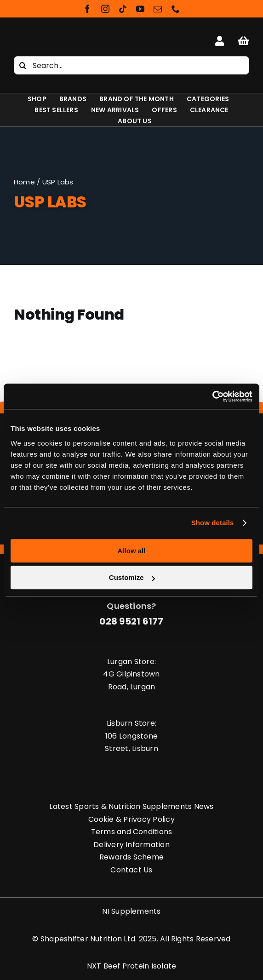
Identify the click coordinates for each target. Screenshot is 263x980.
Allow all (132, 551)
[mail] (158, 9)
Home (24, 182)
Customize (132, 577)
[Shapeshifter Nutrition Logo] (52, 35)
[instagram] (105, 9)
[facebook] (87, 9)
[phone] (176, 9)
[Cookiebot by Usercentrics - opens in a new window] (212, 396)
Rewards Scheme (131, 857)
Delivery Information (131, 845)
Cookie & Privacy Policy (131, 819)
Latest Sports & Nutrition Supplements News (131, 806)
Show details (213, 523)
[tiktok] (123, 9)
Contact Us (131, 870)
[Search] (23, 65)
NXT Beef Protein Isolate (132, 966)
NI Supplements (131, 911)
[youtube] (140, 9)
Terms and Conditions (132, 832)
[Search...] (131, 65)
